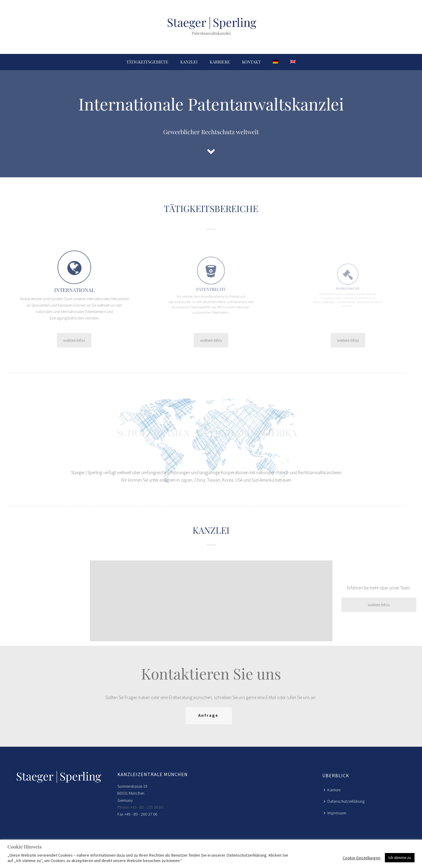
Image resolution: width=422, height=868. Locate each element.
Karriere (220, 62)
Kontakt (251, 62)
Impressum (335, 813)
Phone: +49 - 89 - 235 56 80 (140, 807)
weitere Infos (74, 340)
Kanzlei (189, 62)
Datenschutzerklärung (344, 801)
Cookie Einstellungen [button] (362, 858)
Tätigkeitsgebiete (147, 62)
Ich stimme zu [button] (400, 858)
